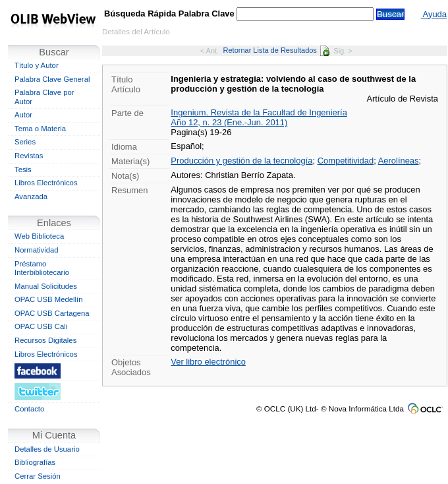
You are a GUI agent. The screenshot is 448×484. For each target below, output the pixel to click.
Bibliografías (35, 462)
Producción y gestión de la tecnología (241, 161)
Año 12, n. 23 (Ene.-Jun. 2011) (229, 122)
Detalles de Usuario (47, 449)
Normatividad (37, 250)
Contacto (29, 409)
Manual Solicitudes (46, 286)
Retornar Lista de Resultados (276, 50)
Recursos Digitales (45, 340)
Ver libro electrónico (208, 362)
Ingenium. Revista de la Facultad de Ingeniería (259, 112)
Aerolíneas (399, 161)
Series (25, 142)
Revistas (29, 156)
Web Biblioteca (39, 236)
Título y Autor (37, 65)
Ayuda (434, 14)
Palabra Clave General (52, 79)
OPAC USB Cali (41, 326)
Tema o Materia (40, 129)
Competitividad (346, 161)
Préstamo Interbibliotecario (42, 268)
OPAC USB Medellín (49, 299)
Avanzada (31, 197)
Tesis (23, 169)
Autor (23, 115)
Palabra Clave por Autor (44, 97)
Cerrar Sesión (38, 476)
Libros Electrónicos (46, 183)
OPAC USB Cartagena (52, 313)
